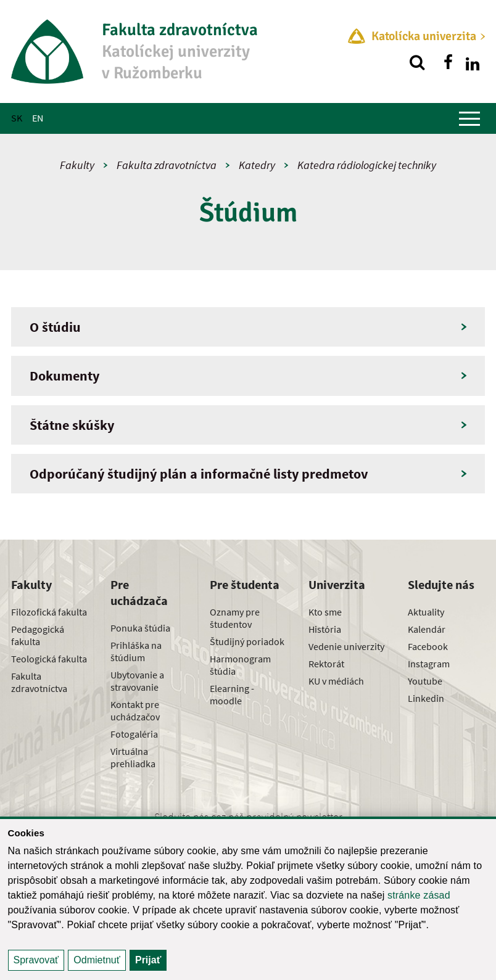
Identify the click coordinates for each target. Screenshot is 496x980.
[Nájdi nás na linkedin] (473, 62)
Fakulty (77, 165)
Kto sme (325, 612)
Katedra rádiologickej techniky (367, 165)
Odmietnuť (97, 960)
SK (17, 118)
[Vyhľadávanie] (417, 62)
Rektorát (326, 664)
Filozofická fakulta (49, 612)
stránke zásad (419, 895)
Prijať (148, 960)
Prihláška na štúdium (136, 651)
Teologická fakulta (49, 659)
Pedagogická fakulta (38, 635)
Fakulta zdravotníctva (167, 165)
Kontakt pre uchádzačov (135, 710)
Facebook (428, 646)
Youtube (425, 681)
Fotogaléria (134, 734)
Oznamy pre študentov (235, 618)
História (325, 629)
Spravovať (36, 960)
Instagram (429, 664)
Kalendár (427, 629)
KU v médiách (336, 681)
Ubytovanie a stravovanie (137, 681)
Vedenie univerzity (346, 646)
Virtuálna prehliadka (133, 757)
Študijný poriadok (247, 641)
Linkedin (426, 698)
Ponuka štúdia (140, 628)
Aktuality (426, 612)
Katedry (257, 165)
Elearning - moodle (232, 694)
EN (38, 118)
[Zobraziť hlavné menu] (469, 118)
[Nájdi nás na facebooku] (448, 62)
